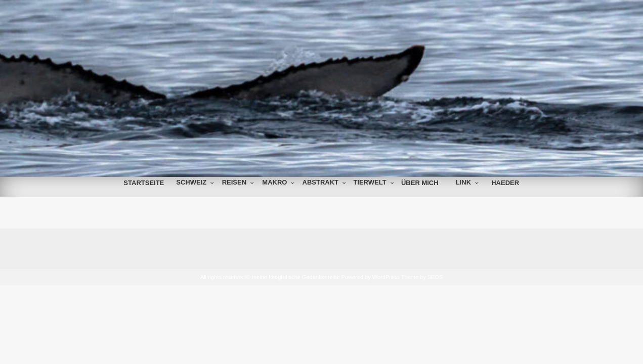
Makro (274, 182)
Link (463, 182)
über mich (420, 183)
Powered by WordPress (371, 277)
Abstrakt (321, 182)
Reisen (234, 182)
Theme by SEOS (422, 277)
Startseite (144, 183)
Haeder (505, 183)
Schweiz (191, 182)
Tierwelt (370, 182)
